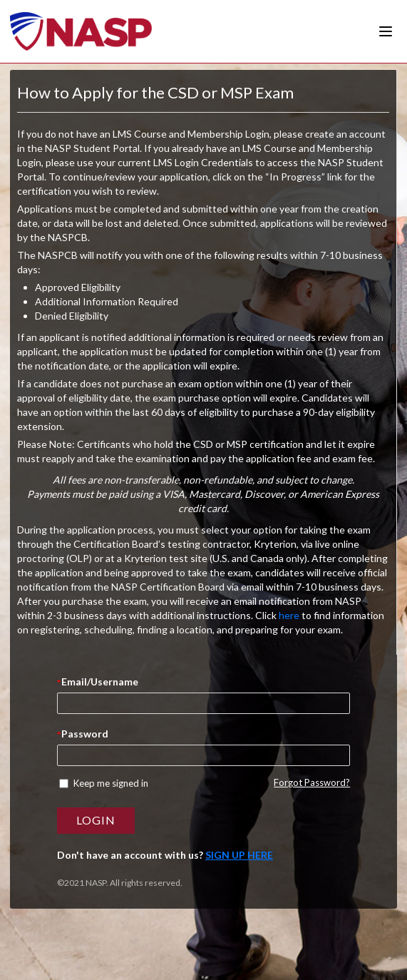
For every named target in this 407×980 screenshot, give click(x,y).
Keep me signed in (111, 783)
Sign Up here (239, 855)
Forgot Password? (312, 782)
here (289, 615)
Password (85, 734)
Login (96, 820)
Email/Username (100, 682)
